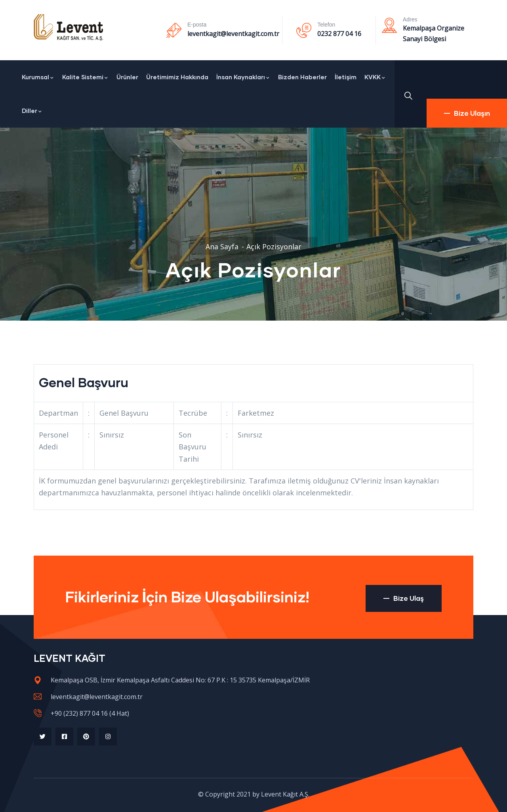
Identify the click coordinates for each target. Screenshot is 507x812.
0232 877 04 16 (339, 34)
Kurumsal (38, 77)
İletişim (346, 77)
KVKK (375, 77)
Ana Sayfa (222, 246)
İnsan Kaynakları (243, 77)
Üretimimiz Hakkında (177, 77)
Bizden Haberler (302, 77)
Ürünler (127, 77)
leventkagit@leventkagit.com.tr (233, 34)
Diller (32, 111)
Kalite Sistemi (85, 77)
